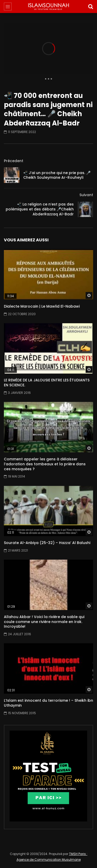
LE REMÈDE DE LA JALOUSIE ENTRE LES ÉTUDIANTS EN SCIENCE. (47, 383)
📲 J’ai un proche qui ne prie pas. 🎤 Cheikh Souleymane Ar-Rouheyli (57, 175)
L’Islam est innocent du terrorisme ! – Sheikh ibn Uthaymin (48, 703)
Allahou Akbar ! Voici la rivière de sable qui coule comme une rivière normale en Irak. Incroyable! (44, 622)
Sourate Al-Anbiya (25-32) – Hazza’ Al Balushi (47, 543)
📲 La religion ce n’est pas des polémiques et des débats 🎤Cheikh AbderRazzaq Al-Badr (40, 209)
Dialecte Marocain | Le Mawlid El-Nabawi (42, 306)
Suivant (86, 195)
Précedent (14, 161)
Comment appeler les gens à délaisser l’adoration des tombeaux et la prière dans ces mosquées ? (45, 464)
